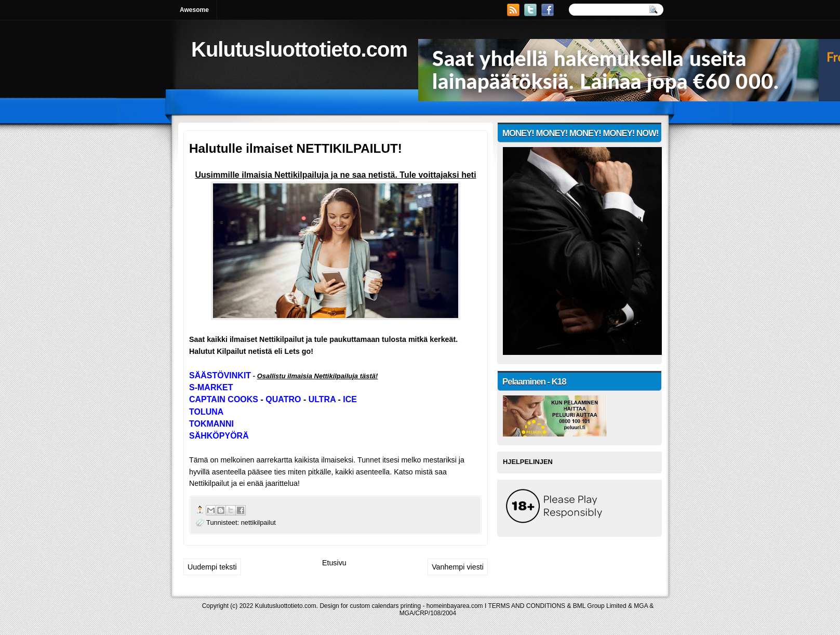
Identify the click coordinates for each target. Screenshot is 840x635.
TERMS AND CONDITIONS (526, 606)
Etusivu (334, 563)
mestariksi (440, 460)
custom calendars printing (385, 606)
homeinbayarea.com (455, 606)
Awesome (194, 10)
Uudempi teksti (212, 567)
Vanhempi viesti (458, 567)
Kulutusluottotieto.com (299, 49)
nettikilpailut (258, 522)
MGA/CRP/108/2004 (428, 613)
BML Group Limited (600, 606)
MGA (641, 606)
